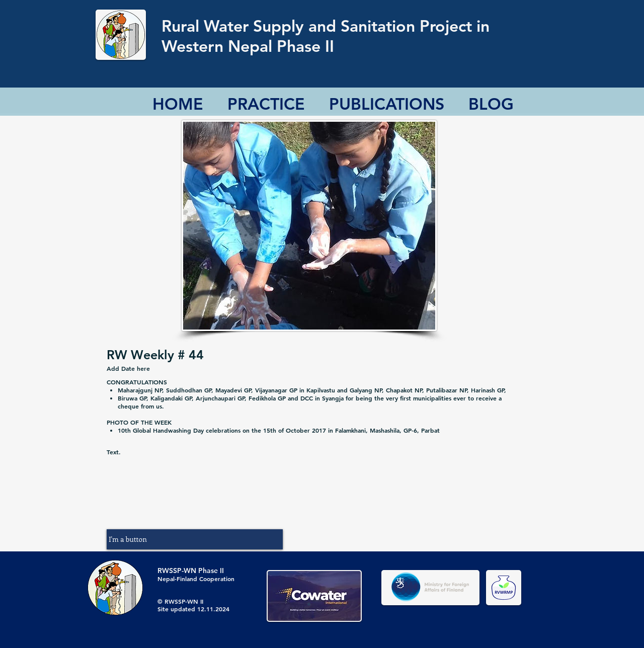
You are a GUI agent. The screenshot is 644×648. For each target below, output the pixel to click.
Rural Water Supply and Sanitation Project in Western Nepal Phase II (326, 36)
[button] (195, 539)
